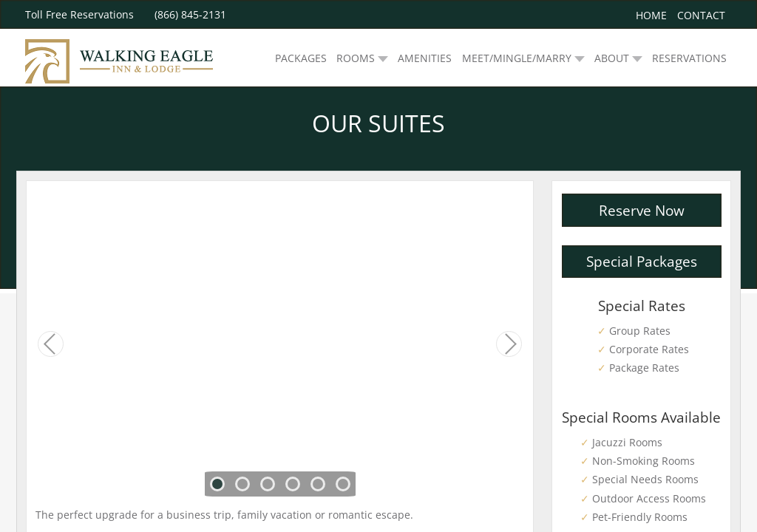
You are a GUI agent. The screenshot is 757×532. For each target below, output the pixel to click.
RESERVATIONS (689, 58)
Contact (701, 15)
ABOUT (612, 58)
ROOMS (356, 58)
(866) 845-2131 (190, 14)
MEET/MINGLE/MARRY (517, 58)
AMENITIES (425, 58)
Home (651, 15)
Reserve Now (642, 210)
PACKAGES (301, 58)
